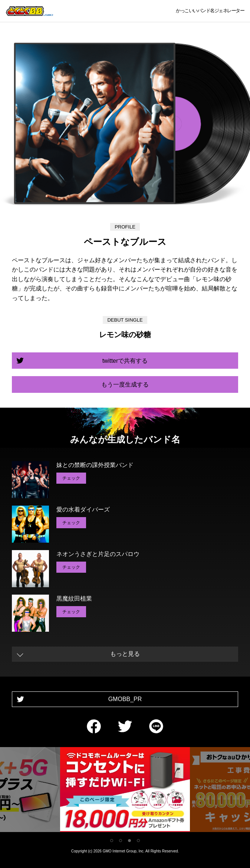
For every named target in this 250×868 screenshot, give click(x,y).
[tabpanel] (125, 791)
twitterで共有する (125, 361)
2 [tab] (121, 841)
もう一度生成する (125, 384)
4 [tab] (138, 841)
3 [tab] (129, 841)
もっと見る (125, 654)
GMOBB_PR (125, 699)
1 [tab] (112, 841)
